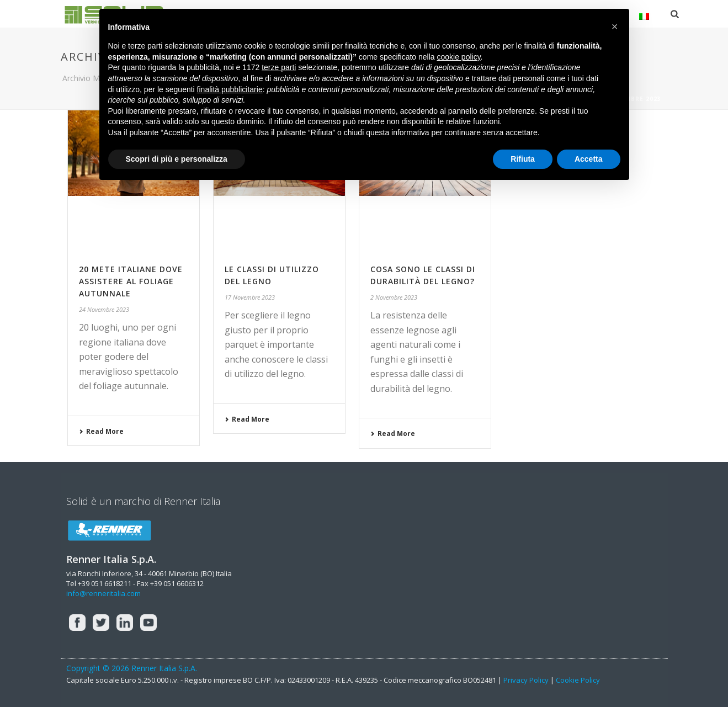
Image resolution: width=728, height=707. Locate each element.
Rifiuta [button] (523, 159)
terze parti (279, 67)
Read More (101, 431)
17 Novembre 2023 (250, 297)
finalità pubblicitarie (230, 89)
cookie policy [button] (458, 57)
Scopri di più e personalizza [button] (177, 159)
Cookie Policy (578, 680)
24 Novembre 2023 (104, 309)
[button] (615, 26)
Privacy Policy (526, 680)
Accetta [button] (589, 159)
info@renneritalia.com (103, 593)
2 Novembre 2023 (394, 297)
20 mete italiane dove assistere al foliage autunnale (131, 281)
